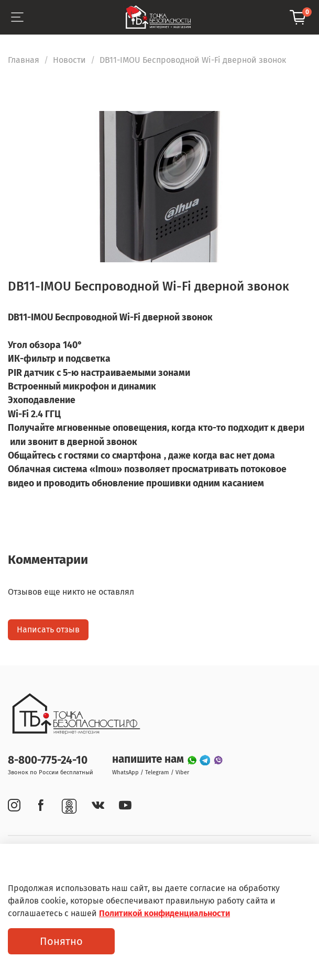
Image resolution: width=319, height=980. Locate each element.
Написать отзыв (48, 630)
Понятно (61, 941)
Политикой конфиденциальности (164, 913)
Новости (69, 60)
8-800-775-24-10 (48, 760)
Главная (24, 60)
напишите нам (149, 759)
